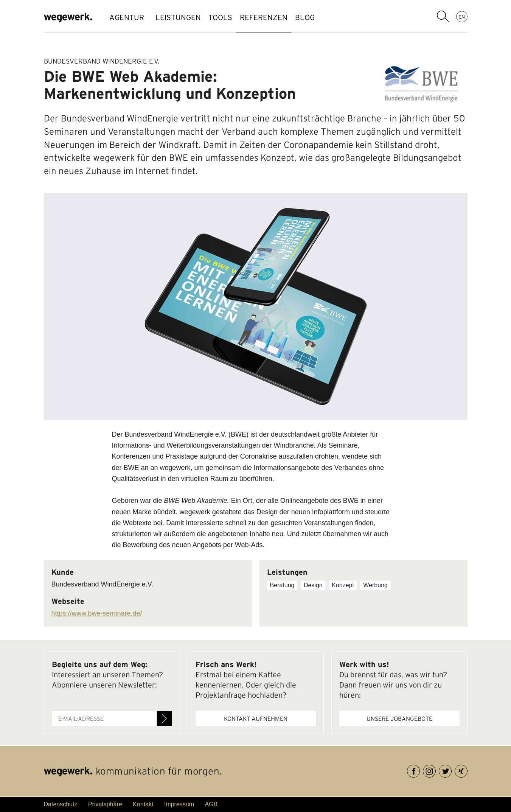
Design (313, 585)
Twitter (451, 770)
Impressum (179, 804)
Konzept (343, 585)
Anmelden (165, 719)
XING (467, 770)
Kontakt (143, 804)
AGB (211, 804)
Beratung (282, 585)
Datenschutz (61, 804)
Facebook (420, 770)
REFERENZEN (283, 17)
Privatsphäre (105, 804)
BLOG (331, 17)
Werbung (375, 585)
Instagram (436, 770)
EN (462, 17)
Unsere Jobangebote (399, 719)
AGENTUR (127, 17)
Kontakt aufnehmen (256, 719)
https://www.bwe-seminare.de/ (97, 613)
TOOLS (232, 17)
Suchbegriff (443, 16)
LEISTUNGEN (182, 17)
